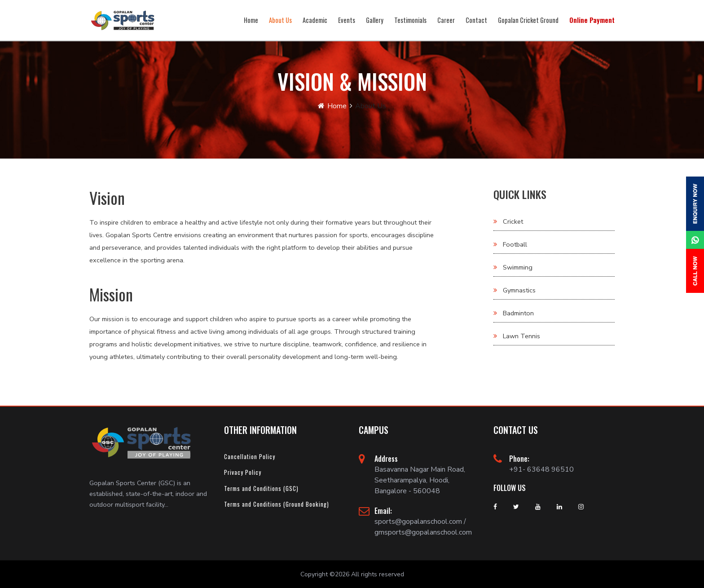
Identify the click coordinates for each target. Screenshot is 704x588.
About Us (280, 20)
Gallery (375, 20)
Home (251, 20)
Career (446, 20)
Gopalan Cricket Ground (528, 20)
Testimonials (410, 20)
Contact (476, 20)
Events (347, 20)
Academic (315, 20)
